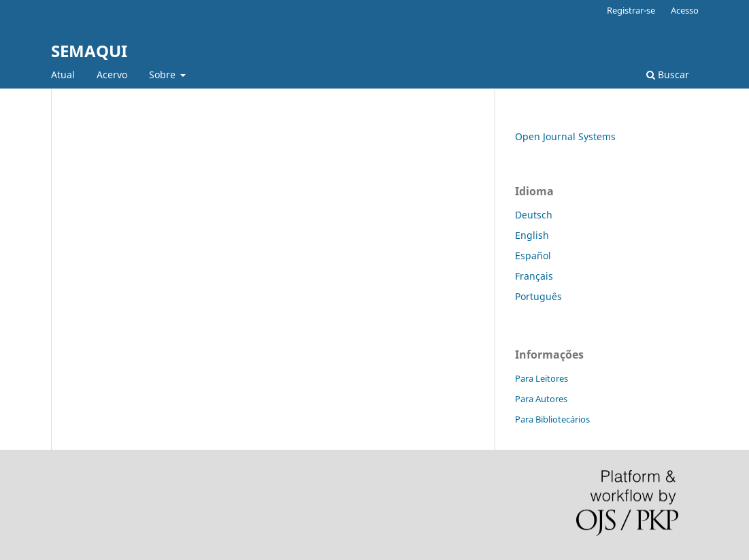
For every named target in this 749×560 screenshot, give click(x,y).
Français (534, 276)
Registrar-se (631, 10)
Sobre (164, 75)
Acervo (112, 75)
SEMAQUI (89, 51)
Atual (63, 75)
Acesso (685, 10)
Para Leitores (542, 378)
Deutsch (534, 215)
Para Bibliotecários (552, 419)
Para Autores (541, 399)
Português (538, 296)
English (532, 235)
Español (533, 256)
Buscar (668, 75)
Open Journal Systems (565, 136)
